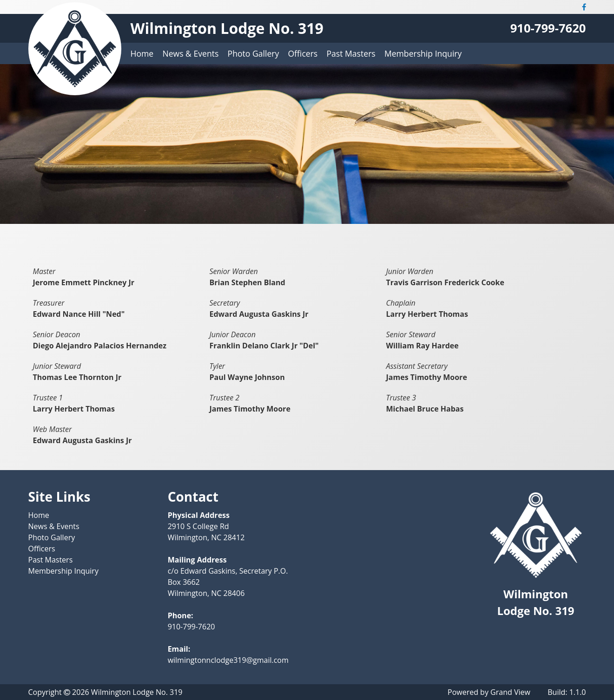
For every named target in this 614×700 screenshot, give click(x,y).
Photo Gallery (254, 53)
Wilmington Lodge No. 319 (227, 28)
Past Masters (351, 53)
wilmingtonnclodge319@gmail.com (228, 660)
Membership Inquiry (423, 53)
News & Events (190, 53)
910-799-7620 (548, 28)
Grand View (510, 692)
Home (142, 53)
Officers (303, 53)
